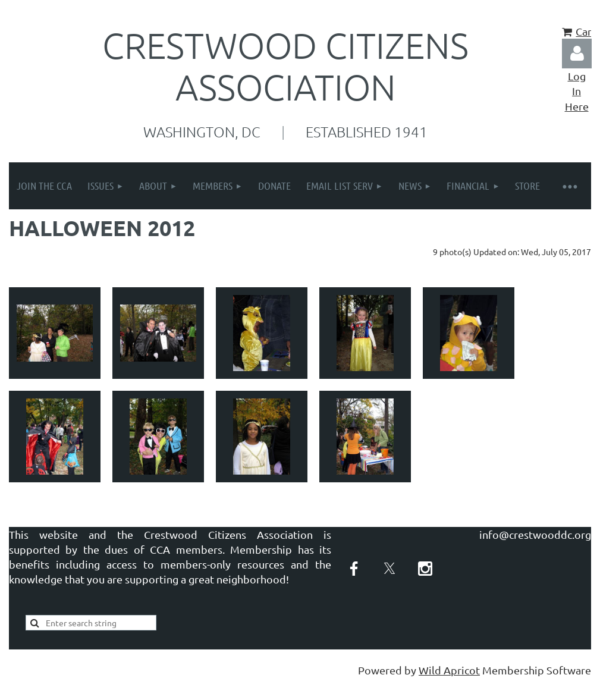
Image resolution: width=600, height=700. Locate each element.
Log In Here (577, 91)
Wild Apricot (449, 670)
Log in (577, 54)
